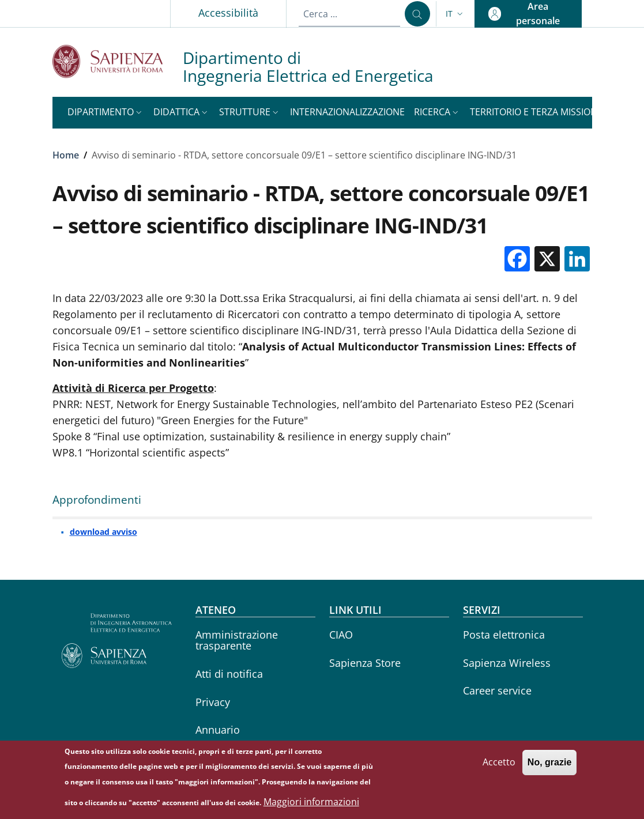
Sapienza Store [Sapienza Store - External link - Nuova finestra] (365, 663)
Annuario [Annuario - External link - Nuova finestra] (218, 730)
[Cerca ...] (417, 14)
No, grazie (549, 769)
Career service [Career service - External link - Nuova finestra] (497, 690)
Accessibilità (228, 13)
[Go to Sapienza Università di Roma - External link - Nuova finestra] (118, 61)
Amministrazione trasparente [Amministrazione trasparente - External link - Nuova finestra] (237, 640)
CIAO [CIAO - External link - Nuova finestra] (341, 635)
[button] (455, 14)
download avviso (103, 532)
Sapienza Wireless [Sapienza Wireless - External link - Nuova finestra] (507, 663)
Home (66, 155)
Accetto (499, 768)
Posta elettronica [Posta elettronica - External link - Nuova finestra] (504, 635)
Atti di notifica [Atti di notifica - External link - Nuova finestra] (229, 674)
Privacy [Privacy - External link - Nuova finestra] (213, 702)
